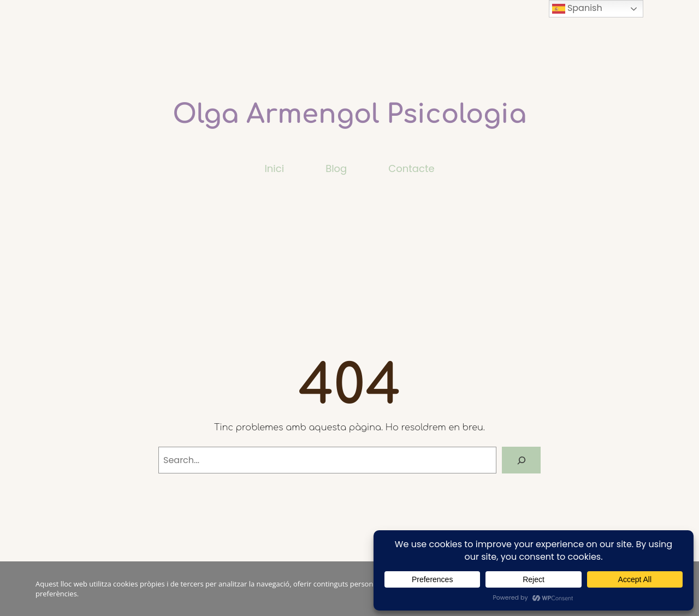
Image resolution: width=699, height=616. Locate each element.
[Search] (521, 460)
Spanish (577, 8)
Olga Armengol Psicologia (349, 114)
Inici (274, 168)
